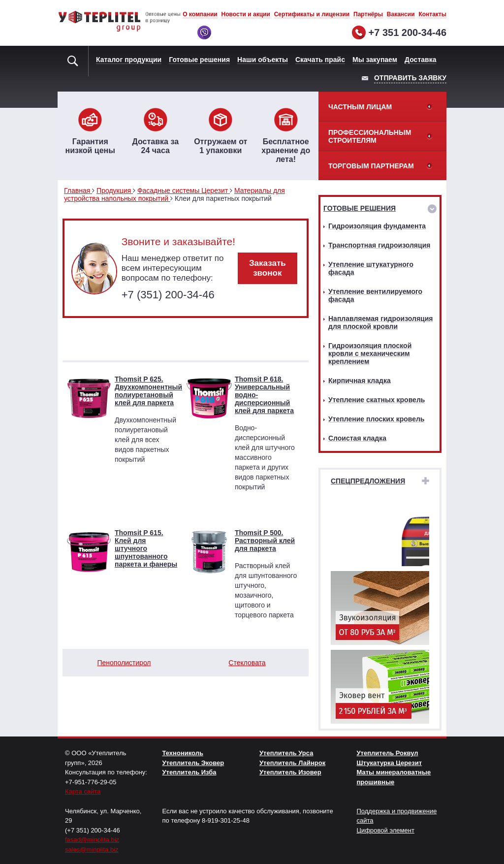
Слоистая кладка (357, 438)
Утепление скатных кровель (377, 400)
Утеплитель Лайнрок (292, 763)
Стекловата (247, 663)
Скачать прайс (320, 60)
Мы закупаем (375, 60)
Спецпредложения (368, 481)
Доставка (420, 60)
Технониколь (183, 753)
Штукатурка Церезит (390, 763)
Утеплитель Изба (189, 772)
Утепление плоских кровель (376, 419)
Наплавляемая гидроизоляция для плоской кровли (380, 322)
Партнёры (368, 14)
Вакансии (401, 14)
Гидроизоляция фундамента (377, 226)
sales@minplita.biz (92, 849)
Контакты (432, 14)
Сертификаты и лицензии (312, 14)
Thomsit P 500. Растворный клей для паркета (265, 541)
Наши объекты (263, 60)
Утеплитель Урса (286, 753)
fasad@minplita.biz (92, 840)
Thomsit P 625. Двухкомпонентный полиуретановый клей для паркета (148, 391)
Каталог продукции (129, 60)
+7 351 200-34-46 (408, 32)
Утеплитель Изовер (290, 772)
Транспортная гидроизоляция (379, 245)
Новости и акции (246, 14)
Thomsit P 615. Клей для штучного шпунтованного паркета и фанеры (146, 548)
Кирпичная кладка (360, 381)
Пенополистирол (124, 663)
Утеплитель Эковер (193, 763)
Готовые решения (199, 60)
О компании (200, 14)
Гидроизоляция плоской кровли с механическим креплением (370, 353)
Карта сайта (83, 791)
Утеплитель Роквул (388, 753)
